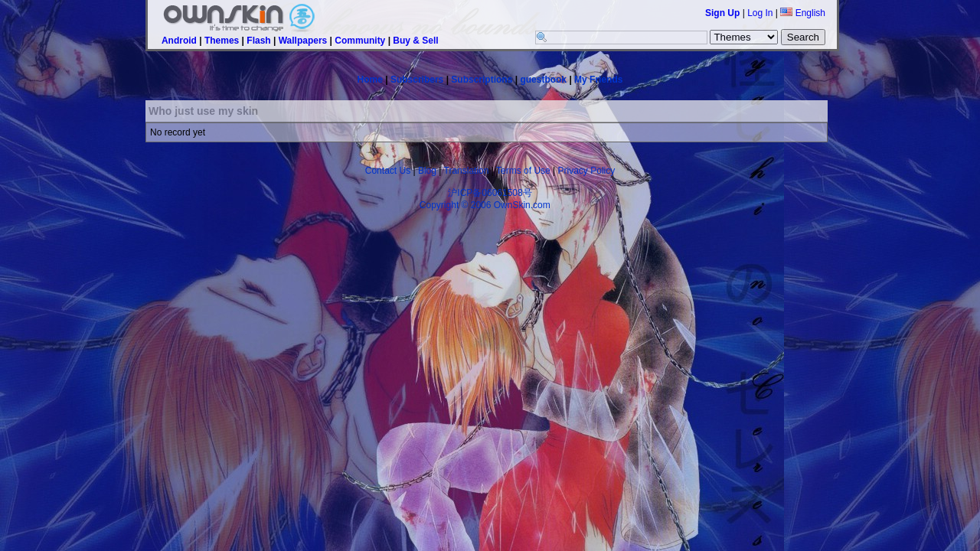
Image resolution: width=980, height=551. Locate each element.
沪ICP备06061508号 (490, 193)
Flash (258, 41)
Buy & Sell (415, 41)
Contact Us (388, 171)
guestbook (543, 80)
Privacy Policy (587, 171)
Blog (427, 171)
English (803, 13)
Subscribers (417, 80)
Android (179, 41)
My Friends (598, 80)
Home (370, 80)
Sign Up (722, 13)
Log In (760, 13)
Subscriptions (482, 80)
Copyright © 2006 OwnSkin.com (485, 205)
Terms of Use (523, 171)
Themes (222, 41)
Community (360, 41)
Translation (467, 171)
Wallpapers (303, 41)
